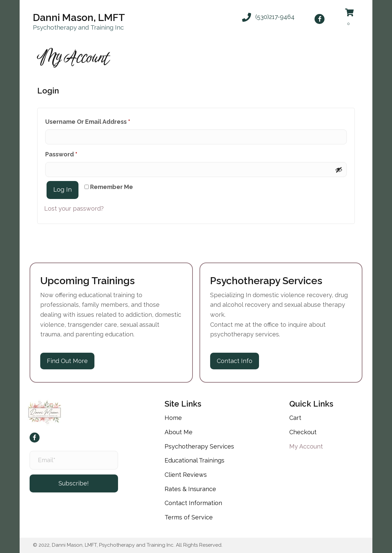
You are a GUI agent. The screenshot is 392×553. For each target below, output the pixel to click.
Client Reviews (186, 475)
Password (75, 153)
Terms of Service (189, 517)
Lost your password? (74, 208)
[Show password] (339, 170)
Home (173, 418)
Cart (295, 418)
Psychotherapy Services (199, 446)
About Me (179, 432)
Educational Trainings (195, 460)
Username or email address (101, 120)
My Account (306, 446)
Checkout (303, 432)
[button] (268, 17)
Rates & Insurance (190, 489)
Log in (63, 190)
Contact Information (193, 503)
